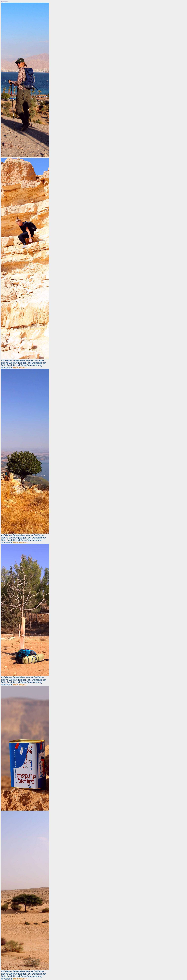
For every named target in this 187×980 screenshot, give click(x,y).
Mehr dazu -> (20, 368)
